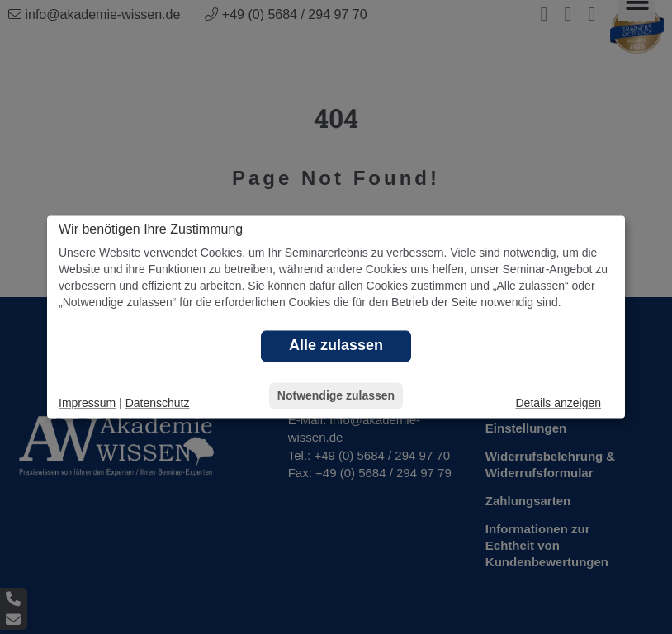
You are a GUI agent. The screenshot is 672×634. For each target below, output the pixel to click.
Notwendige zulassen (336, 396)
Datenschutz (158, 404)
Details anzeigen (558, 404)
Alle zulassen (336, 346)
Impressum (87, 404)
